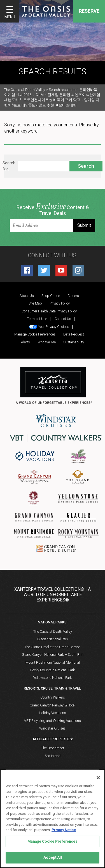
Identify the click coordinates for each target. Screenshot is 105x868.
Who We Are (47, 342)
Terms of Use (37, 319)
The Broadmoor (53, 748)
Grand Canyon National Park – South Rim (53, 655)
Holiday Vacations (53, 713)
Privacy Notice (64, 830)
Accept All (52, 857)
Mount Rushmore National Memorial (53, 662)
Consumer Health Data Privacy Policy (49, 311)
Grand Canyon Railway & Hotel (53, 705)
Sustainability (74, 342)
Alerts (25, 342)
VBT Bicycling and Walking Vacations (53, 721)
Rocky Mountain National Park (53, 670)
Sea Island (53, 756)
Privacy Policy (60, 303)
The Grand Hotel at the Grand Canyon (53, 647)
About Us (27, 296)
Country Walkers (53, 697)
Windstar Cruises (53, 728)
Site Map (35, 303)
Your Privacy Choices (49, 327)
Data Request (74, 334)
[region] (53, 819)
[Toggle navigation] (10, 11)
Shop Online (51, 296)
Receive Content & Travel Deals (53, 210)
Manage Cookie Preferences (35, 334)
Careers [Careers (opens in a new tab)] (73, 296)
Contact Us (63, 319)
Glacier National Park (53, 639)
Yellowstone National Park (53, 678)
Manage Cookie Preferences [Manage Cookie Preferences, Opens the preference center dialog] (52, 841)
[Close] (98, 778)
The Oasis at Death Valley (53, 631)
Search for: (9, 166)
